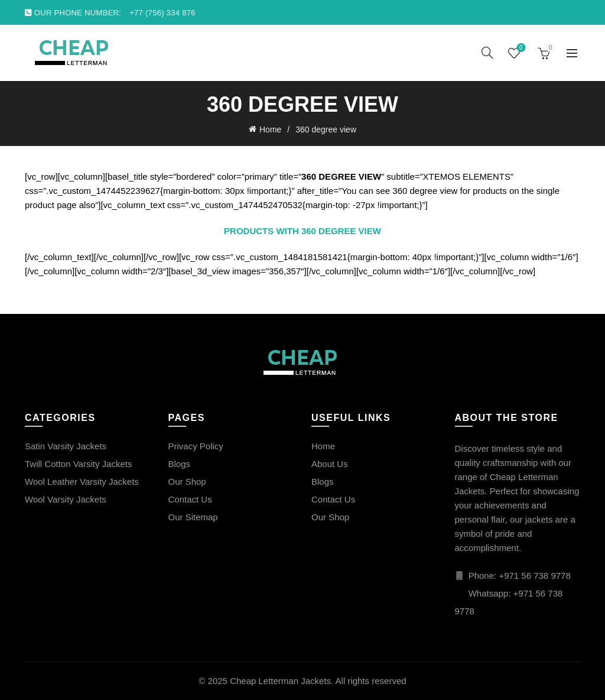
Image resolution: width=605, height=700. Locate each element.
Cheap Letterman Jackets (280, 681)
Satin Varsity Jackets (66, 446)
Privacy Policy (196, 446)
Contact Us (190, 499)
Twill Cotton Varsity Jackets (78, 464)
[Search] (487, 53)
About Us (330, 464)
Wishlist (520, 48)
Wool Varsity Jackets (66, 499)
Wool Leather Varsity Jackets (82, 482)
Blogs (180, 464)
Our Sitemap (193, 517)
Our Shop (187, 482)
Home (270, 129)
